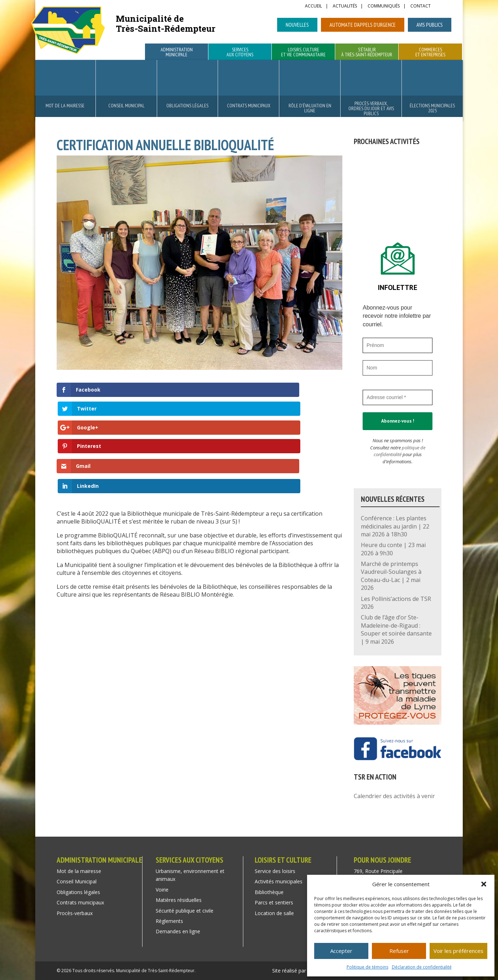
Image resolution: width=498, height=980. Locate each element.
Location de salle (274, 913)
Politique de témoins (367, 967)
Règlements (169, 921)
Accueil (313, 6)
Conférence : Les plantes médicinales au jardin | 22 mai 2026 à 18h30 (395, 526)
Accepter (341, 951)
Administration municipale (177, 52)
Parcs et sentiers (274, 902)
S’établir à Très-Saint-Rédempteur (367, 52)
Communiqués (384, 6)
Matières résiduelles (179, 900)
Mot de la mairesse (65, 106)
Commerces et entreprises (430, 52)
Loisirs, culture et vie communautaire (303, 52)
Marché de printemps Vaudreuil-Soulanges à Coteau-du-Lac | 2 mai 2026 (391, 576)
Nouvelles (297, 25)
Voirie (162, 890)
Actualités (345, 6)
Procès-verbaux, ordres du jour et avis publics (371, 108)
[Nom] (398, 368)
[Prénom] (398, 345)
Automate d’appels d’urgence (363, 25)
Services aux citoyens (240, 52)
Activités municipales (279, 881)
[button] (484, 884)
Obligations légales (187, 106)
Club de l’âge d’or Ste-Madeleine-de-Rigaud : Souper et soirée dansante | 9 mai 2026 (396, 629)
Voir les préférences (458, 951)
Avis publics (430, 25)
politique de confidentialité (400, 451)
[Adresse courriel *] (398, 397)
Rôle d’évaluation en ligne (310, 108)
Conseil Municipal (126, 106)
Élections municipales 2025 (432, 108)
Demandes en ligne (178, 931)
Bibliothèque (269, 892)
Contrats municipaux (249, 106)
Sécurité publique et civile (185, 911)
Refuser (399, 951)
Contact (421, 6)
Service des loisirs (275, 871)
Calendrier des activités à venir (394, 796)
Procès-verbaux (75, 913)
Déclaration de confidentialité (422, 967)
